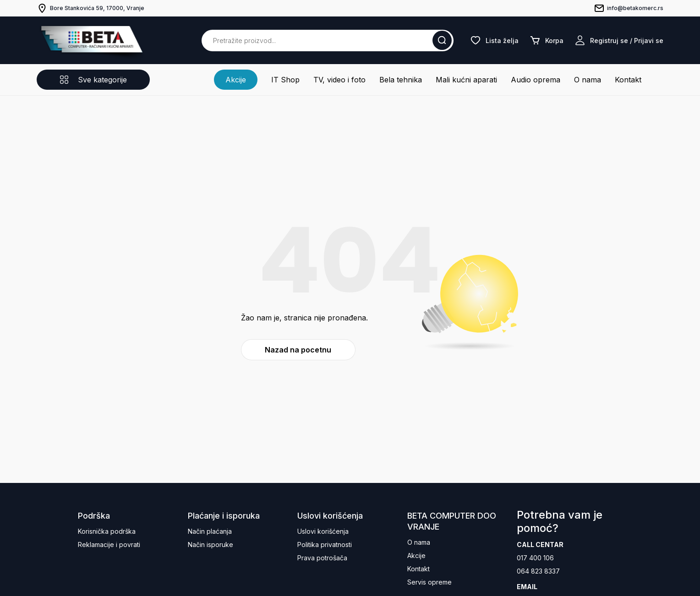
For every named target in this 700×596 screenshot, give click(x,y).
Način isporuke (211, 545)
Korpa (547, 40)
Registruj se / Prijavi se (619, 40)
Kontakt (628, 80)
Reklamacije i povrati (109, 545)
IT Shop (285, 80)
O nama (588, 80)
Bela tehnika (401, 80)
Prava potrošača (322, 558)
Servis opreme (429, 582)
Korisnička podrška (107, 531)
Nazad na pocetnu (298, 350)
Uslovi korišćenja (323, 531)
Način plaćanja (210, 531)
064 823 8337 (538, 571)
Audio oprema (536, 80)
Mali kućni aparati (466, 80)
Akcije (236, 80)
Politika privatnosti (325, 545)
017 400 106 (535, 558)
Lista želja (494, 40)
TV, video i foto (339, 80)
